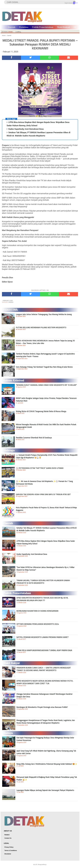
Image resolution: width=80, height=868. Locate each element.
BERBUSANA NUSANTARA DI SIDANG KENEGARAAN (37, 611)
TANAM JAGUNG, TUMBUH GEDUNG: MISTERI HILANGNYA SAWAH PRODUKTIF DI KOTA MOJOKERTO (43, 582)
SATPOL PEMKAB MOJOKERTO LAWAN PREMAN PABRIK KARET (43, 637)
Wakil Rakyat (63, 27)
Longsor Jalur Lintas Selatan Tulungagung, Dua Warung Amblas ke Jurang (44, 314)
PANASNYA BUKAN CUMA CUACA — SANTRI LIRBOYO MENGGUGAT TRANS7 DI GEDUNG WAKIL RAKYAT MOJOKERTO (44, 669)
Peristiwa (24, 27)
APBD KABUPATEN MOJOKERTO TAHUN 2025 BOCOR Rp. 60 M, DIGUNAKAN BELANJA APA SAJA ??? (42, 599)
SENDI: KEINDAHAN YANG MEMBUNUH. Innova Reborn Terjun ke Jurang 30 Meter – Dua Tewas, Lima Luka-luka (45, 342)
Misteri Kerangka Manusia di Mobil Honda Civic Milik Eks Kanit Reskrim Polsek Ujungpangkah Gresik (46, 426)
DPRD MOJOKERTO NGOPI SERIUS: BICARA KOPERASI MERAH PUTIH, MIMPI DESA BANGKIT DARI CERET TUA (45, 682)
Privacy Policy (9, 847)
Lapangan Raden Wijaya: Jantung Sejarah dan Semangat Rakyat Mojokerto (45, 790)
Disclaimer (8, 854)
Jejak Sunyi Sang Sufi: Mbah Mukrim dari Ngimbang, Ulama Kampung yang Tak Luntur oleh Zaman (46, 752)
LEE (36, 865)
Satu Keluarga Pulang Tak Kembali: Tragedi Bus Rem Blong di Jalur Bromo (44, 367)
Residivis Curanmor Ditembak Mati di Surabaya (34, 438)
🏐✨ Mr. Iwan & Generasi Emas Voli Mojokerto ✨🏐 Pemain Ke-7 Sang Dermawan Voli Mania (44, 483)
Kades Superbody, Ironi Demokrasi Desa (26, 129)
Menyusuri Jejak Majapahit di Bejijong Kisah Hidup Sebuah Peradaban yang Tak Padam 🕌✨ (47, 778)
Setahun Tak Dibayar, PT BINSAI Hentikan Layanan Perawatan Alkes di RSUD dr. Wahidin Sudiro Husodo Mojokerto (47, 529)
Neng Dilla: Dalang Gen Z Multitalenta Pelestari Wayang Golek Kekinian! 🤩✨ (47, 764)
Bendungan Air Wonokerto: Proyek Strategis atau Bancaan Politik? (42, 707)
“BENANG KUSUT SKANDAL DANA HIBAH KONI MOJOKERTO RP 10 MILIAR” (46, 385)
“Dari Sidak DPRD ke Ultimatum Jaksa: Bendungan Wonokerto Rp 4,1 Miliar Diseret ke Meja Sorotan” (45, 569)
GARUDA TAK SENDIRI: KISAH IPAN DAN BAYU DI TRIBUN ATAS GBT (43, 494)
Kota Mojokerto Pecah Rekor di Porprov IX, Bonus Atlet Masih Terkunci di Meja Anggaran (46, 509)
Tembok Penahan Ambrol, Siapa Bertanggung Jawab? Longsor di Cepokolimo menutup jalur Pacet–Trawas (45, 355)
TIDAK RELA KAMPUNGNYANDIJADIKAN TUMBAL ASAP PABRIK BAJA (44, 650)
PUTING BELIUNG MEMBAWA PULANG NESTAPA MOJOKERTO (41, 328)
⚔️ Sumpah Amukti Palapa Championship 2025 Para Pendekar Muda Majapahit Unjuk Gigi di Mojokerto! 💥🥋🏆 (47, 456)
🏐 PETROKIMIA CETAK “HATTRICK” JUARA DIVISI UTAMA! (40, 468)
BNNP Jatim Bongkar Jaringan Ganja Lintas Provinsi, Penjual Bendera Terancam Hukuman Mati (46, 400)
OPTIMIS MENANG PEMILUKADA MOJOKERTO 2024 (38, 624)
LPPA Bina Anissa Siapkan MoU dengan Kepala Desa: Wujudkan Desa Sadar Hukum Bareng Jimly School (46, 542)
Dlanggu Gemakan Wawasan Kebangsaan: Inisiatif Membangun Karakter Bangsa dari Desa (44, 695)
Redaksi (7, 835)
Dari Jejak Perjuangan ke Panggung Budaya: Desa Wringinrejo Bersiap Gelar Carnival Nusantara (45, 739)
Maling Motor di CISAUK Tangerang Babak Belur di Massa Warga (41, 411)
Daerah (12, 27)
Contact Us (8, 838)
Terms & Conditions (11, 851)
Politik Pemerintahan (43, 27)
